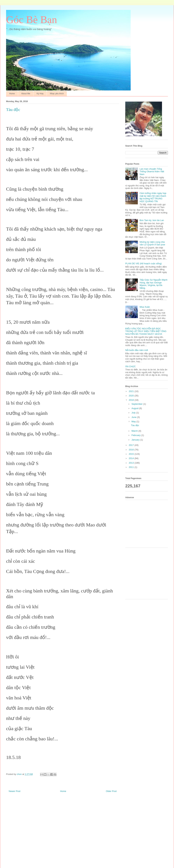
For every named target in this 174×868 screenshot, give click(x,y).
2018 (132, 400)
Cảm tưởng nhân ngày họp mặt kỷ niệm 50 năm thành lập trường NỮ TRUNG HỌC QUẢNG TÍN (153, 197)
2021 (132, 391)
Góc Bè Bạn (32, 20)
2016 (132, 450)
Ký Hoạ (40, 94)
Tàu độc (135, 425)
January (136, 440)
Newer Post (15, 791)
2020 (132, 396)
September (137, 404)
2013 (132, 463)
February (136, 435)
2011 (132, 467)
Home (12, 94)
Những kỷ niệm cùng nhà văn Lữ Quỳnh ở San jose (152, 243)
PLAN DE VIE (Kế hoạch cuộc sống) (143, 263)
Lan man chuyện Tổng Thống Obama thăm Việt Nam (152, 172)
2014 (132, 458)
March (135, 431)
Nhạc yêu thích (57, 94)
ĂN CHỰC (130, 366)
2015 (132, 454)
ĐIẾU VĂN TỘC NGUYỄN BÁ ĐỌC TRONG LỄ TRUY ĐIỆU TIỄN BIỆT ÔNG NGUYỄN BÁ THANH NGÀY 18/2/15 (146, 331)
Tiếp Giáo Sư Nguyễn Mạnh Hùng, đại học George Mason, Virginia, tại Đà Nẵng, (153, 284)
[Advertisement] (148, 523)
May (134, 421)
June (134, 417)
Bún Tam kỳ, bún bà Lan (152, 220)
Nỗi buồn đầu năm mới (137, 350)
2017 (132, 445)
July (134, 413)
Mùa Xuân (145, 307)
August (135, 408)
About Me (26, 94)
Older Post (111, 791)
